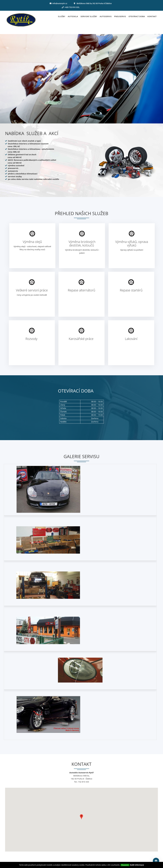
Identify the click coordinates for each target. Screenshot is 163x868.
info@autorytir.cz (60, 3)
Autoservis (106, 16)
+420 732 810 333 (72, 7)
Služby (62, 16)
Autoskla (73, 16)
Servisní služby (89, 16)
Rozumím (125, 865)
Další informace (137, 865)
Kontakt (152, 16)
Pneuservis (120, 16)
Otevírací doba (137, 16)
